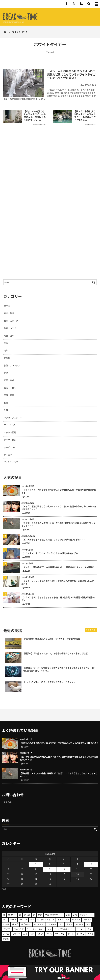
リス (5, 920)
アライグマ (60, 934)
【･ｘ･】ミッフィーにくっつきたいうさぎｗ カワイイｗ (49, 682)
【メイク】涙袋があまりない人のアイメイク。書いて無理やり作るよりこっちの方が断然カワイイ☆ (59, 508)
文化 (6, 373)
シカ (49, 929)
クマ (90, 929)
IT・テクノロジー (12, 462)
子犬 (75, 915)
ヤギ (32, 920)
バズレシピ (26, 924)
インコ (49, 934)
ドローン (79, 924)
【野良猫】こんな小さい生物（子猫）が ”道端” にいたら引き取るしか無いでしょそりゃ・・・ (58, 524)
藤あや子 (12, 915)
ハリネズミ (39, 924)
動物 (6, 403)
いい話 (6, 939)
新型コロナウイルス (54, 915)
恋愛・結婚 (9, 380)
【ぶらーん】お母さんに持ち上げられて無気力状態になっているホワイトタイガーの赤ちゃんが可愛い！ (71, 74)
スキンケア (19, 929)
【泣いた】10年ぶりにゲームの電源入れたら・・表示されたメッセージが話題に (58, 567)
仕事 (6, 410)
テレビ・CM (9, 447)
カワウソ (16, 934)
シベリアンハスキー (35, 929)
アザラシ (81, 934)
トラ (88, 924)
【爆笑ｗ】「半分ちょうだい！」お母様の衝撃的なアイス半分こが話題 (55, 654)
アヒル (71, 934)
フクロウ (87, 920)
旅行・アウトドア (12, 366)
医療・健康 (9, 395)
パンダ (15, 924)
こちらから (7, 802)
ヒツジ (6, 924)
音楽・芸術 (9, 313)
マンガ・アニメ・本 (13, 418)
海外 (6, 351)
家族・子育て (10, 388)
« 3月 (4, 889)
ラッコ (13, 920)
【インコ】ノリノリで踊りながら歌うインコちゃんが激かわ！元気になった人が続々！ (58, 583)
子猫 (68, 915)
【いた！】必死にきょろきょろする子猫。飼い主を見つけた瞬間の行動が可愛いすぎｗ (59, 599)
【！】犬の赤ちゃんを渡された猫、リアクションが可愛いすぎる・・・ (54, 540)
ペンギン (76, 920)
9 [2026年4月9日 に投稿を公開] (50, 869)
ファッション (10, 425)
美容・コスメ (10, 328)
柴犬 (40, 915)
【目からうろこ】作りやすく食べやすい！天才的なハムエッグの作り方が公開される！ (59, 492)
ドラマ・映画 (10, 440)
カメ (25, 934)
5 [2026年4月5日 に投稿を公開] (91, 864)
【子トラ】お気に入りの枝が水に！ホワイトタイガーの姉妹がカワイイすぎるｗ (85, 116)
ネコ (61, 924)
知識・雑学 (9, 336)
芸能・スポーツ (11, 321)
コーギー (81, 929)
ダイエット (9, 455)
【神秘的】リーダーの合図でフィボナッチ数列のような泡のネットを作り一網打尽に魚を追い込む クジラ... (59, 669)
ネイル (69, 924)
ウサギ (40, 934)
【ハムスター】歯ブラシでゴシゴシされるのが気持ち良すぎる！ (51, 553)
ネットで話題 (10, 432)
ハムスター (51, 924)
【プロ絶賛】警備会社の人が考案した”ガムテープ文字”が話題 (52, 639)
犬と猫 (27, 915)
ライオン (23, 920)
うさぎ (90, 934)
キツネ (6, 934)
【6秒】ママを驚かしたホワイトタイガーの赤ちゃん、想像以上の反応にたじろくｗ (35, 116)
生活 (6, 343)
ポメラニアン (63, 920)
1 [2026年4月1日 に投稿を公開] (36, 864)
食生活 (7, 306)
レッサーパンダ (87, 915)
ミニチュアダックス (46, 920)
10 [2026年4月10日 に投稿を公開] (64, 869)
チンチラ (7, 929)
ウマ (32, 934)
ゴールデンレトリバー (64, 929)
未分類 (7, 358)
